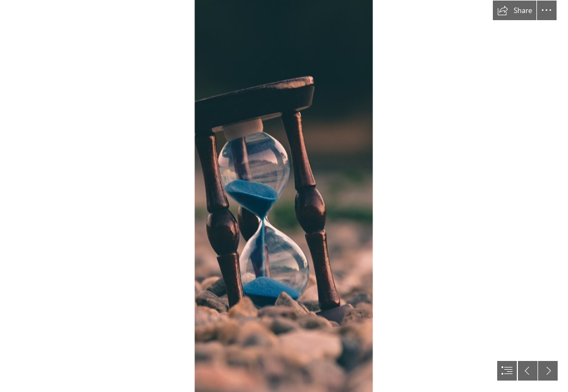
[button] (515, 10)
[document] (284, 196)
